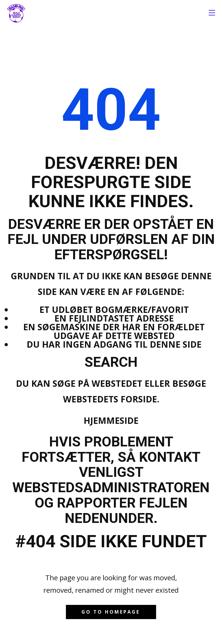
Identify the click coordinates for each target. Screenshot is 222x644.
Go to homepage (111, 612)
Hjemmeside (111, 420)
